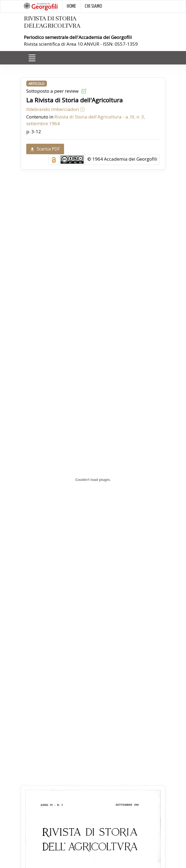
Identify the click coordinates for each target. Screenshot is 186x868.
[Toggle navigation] (32, 58)
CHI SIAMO (93, 6)
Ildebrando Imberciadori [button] (55, 109)
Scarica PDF (45, 149)
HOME (71, 6)
